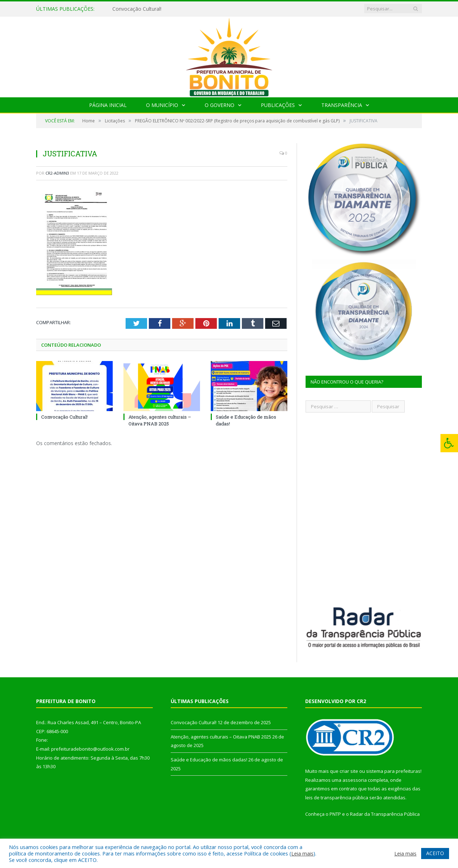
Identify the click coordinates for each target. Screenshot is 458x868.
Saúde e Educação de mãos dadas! (209, 760)
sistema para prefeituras (393, 771)
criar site (349, 771)
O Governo (220, 105)
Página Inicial (108, 105)
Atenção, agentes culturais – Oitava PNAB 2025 (160, 420)
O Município (162, 105)
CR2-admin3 (57, 173)
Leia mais (302, 853)
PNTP (335, 814)
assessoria (355, 780)
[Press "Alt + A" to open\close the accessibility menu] (449, 443)
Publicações (278, 105)
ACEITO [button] (435, 853)
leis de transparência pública (337, 798)
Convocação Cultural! (137, 9)
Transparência (342, 105)
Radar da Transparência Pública (385, 814)
